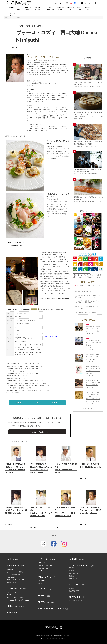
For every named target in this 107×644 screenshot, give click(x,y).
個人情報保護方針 (74, 591)
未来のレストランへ (44, 568)
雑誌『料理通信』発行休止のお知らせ (85, 312)
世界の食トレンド (12, 592)
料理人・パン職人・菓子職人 (16, 580)
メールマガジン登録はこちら (37, 432)
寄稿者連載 (10, 569)
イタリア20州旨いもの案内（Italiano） (19, 600)
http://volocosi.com (21, 341)
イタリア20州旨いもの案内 (15, 597)
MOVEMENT (42, 563)
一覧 (37, 403)
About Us (58, 3)
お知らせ (72, 576)
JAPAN (9, 595)
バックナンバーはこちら (13, 393)
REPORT (41, 583)
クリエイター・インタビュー (16, 572)
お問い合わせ (73, 578)
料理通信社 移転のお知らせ (83, 291)
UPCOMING (42, 580)
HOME (11, 8)
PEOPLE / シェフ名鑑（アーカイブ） (19, 17)
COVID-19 (41, 571)
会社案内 (72, 571)
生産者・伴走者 (12, 582)
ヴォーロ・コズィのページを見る (46, 60)
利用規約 (72, 588)
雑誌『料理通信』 (74, 573)
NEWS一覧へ (88, 409)
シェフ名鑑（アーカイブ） (15, 575)
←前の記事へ (18, 403)
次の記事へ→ (56, 403)
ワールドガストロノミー (45, 565)
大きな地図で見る (51, 336)
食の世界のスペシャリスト (15, 577)
